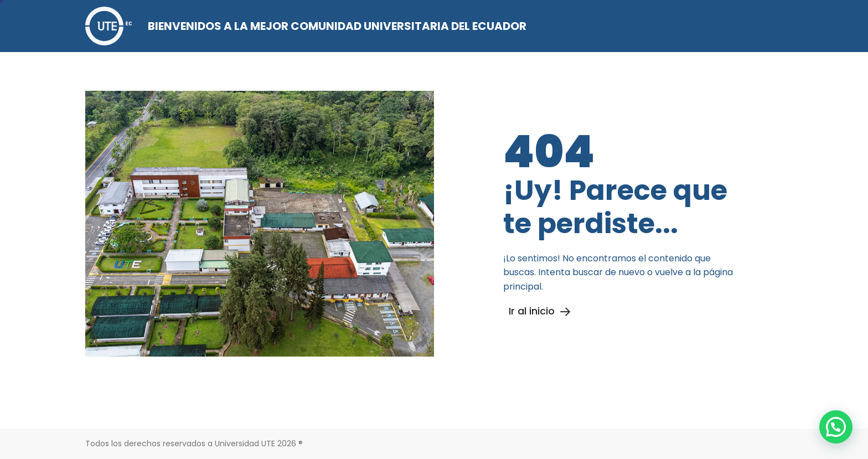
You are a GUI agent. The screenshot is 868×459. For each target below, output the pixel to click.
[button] (836, 427)
